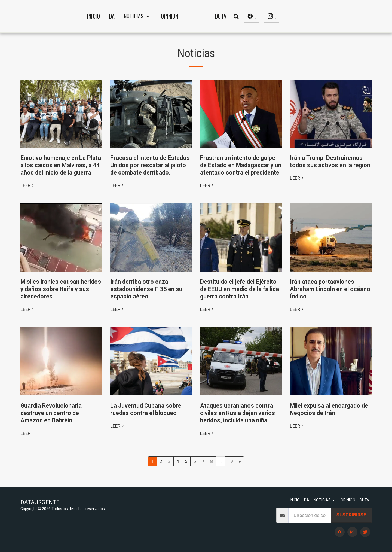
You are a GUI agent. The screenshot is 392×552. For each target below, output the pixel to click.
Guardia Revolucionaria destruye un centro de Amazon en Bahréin (51, 413)
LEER (28, 185)
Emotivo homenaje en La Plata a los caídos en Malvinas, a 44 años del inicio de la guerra (61, 165)
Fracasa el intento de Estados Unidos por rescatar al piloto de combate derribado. (150, 165)
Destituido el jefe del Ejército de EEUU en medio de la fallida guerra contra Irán (240, 289)
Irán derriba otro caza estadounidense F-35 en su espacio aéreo (146, 289)
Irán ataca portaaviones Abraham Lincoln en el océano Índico (330, 289)
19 (230, 461)
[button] (95, 16)
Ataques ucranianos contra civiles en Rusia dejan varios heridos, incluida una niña (238, 413)
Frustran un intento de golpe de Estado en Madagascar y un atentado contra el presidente (241, 165)
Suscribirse (351, 515)
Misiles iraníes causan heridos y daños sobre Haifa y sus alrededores (61, 289)
